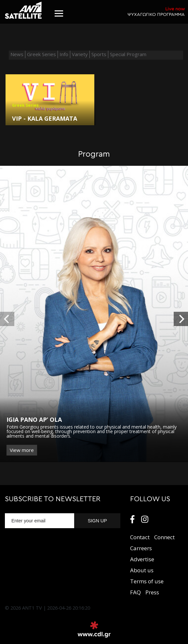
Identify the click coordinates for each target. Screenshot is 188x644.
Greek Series (41, 54)
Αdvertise (142, 559)
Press (152, 592)
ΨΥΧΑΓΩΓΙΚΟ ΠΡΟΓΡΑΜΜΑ (156, 12)
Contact (140, 537)
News (17, 54)
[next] (181, 319)
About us (142, 570)
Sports (99, 54)
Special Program (128, 54)
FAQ (135, 592)
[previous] (7, 319)
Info (64, 54)
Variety (80, 54)
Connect (164, 537)
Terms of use (147, 581)
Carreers (141, 548)
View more (22, 450)
